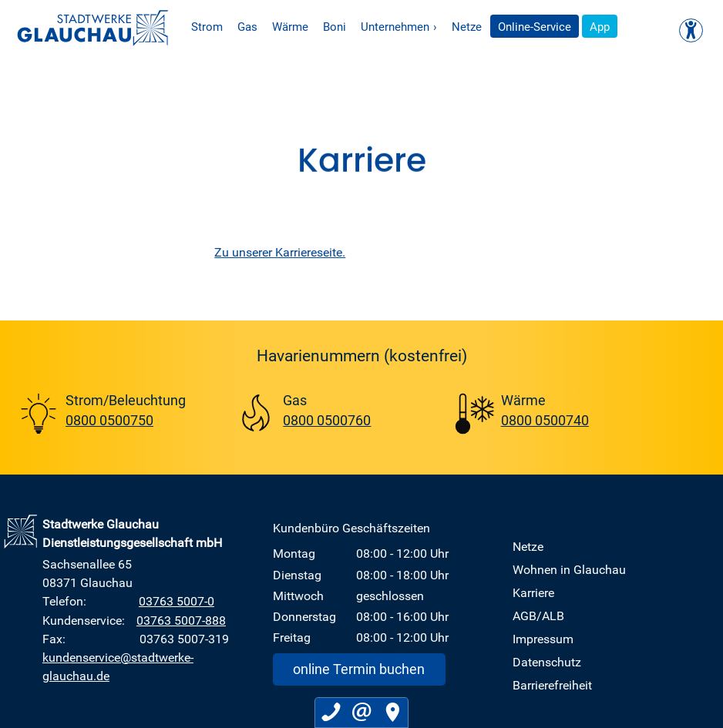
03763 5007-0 (177, 601)
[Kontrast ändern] (691, 30)
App (627, 29)
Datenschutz (547, 662)
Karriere (533, 592)
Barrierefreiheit (552, 685)
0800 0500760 (327, 420)
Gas (274, 29)
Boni (361, 29)
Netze (493, 29)
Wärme (316, 29)
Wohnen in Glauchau (569, 569)
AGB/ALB (538, 616)
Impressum (543, 639)
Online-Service (562, 29)
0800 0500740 (545, 420)
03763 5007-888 (181, 620)
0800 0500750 (109, 420)
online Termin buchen (359, 669)
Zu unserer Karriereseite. (280, 252)
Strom (233, 29)
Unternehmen (425, 29)
